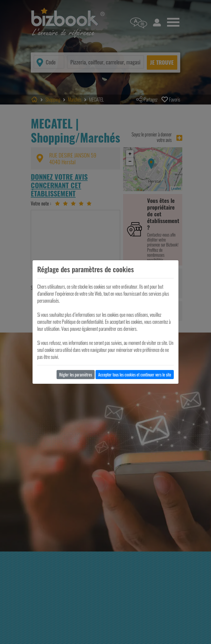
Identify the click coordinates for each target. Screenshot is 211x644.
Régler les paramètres (76, 375)
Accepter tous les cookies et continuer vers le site (135, 375)
